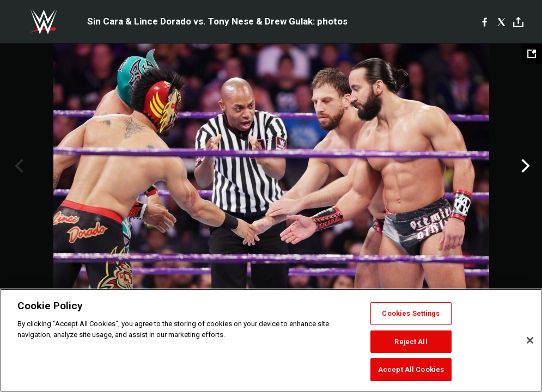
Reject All (411, 342)
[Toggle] (518, 22)
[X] (501, 22)
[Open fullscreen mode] (532, 54)
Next (524, 166)
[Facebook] (485, 22)
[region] (271, 340)
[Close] (530, 340)
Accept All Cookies (411, 369)
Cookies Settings (411, 313)
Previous (18, 166)
